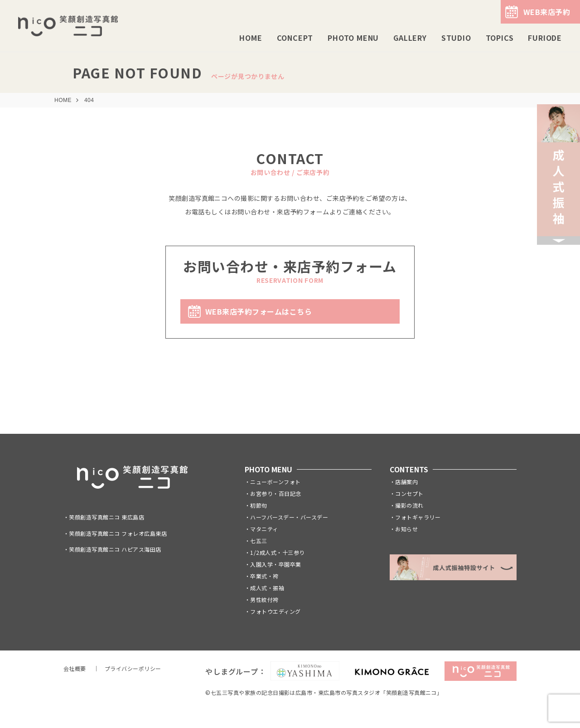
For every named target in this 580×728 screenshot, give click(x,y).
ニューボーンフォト (275, 482)
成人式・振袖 (267, 588)
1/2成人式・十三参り (277, 552)
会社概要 (75, 668)
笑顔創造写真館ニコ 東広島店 (106, 517)
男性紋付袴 (264, 599)
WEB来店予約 (547, 12)
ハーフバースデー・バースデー (289, 517)
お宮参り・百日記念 (275, 493)
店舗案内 (406, 482)
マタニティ (264, 529)
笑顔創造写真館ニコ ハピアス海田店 (115, 549)
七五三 (259, 541)
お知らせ (406, 529)
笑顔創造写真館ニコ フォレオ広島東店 (118, 533)
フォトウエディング (275, 611)
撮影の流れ (409, 505)
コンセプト (409, 493)
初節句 (259, 505)
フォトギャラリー (418, 517)
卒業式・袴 (264, 576)
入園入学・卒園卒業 (275, 564)
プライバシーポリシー (133, 668)
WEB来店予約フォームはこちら (259, 311)
